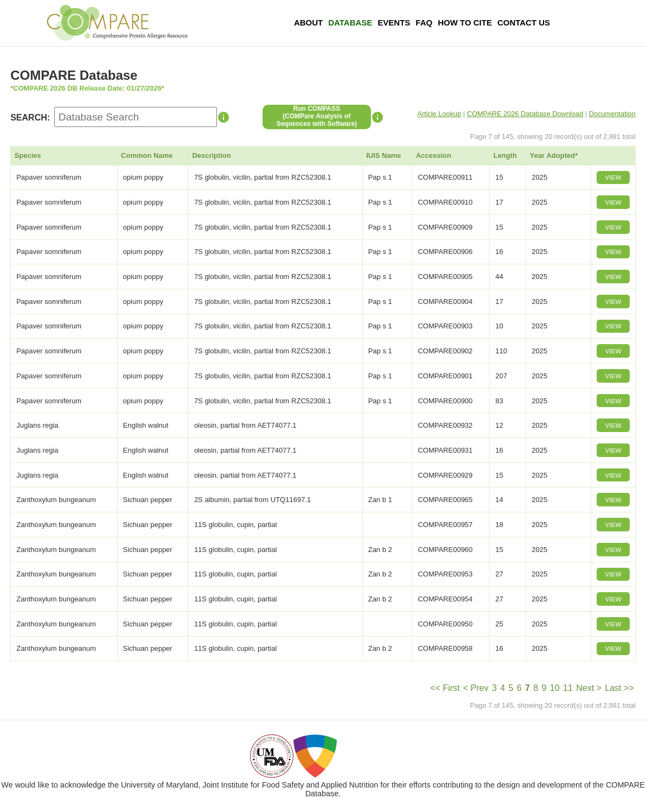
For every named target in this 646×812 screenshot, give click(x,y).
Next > (589, 688)
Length (505, 156)
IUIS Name (383, 156)
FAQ (424, 23)
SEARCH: (30, 118)
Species (28, 156)
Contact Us (524, 23)
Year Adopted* (554, 156)
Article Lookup (439, 114)
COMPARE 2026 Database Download (525, 114)
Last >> (619, 688)
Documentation (612, 114)
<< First (445, 688)
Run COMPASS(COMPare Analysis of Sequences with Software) (316, 116)
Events (394, 23)
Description (212, 156)
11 (568, 688)
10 (555, 688)
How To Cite (465, 23)
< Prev (476, 688)
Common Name (147, 156)
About (308, 23)
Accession (434, 156)
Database (350, 23)
